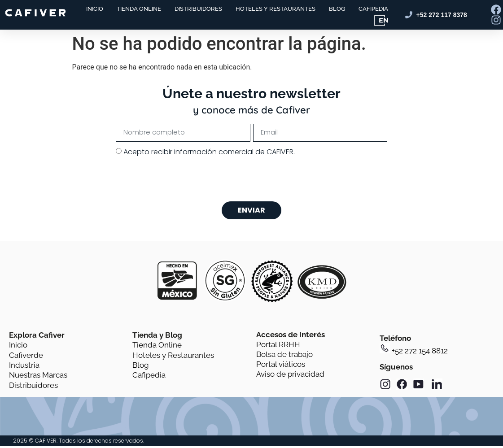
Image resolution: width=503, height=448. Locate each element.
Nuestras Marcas (38, 378)
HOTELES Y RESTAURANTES (276, 9)
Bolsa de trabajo (284, 357)
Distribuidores (33, 388)
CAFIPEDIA (373, 9)
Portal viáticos (281, 367)
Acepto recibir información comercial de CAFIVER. (209, 153)
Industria (24, 368)
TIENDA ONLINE (139, 9)
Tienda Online (157, 348)
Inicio (18, 348)
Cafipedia (149, 378)
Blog (141, 368)
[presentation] (184, 180)
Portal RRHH (278, 348)
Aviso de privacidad (290, 377)
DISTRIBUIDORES (198, 9)
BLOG (337, 9)
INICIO (95, 9)
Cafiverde (26, 358)
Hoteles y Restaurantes (173, 358)
